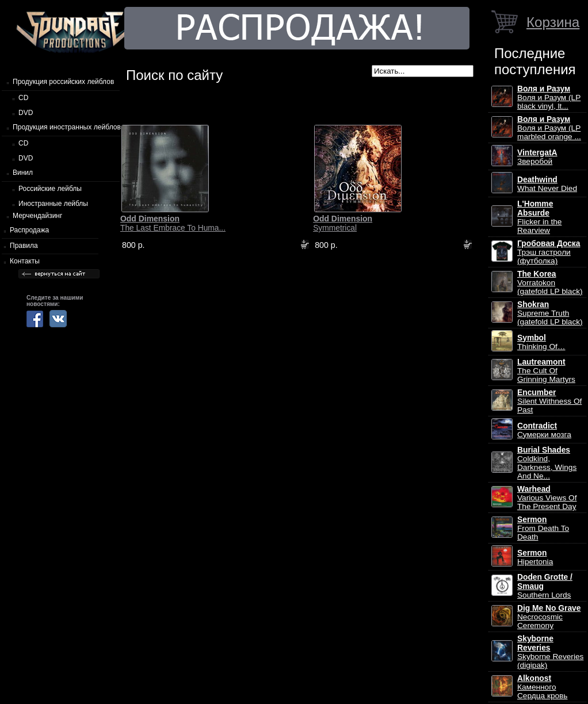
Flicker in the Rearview (539, 217)
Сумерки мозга (544, 430)
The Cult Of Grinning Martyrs (546, 371)
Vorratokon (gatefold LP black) (550, 283)
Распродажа (29, 230)
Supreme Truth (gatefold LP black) (550, 313)
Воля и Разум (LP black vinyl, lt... (549, 97)
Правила (24, 246)
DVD (26, 113)
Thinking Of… (541, 342)
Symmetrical (343, 223)
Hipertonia (535, 557)
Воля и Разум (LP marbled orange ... (549, 128)
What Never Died (547, 184)
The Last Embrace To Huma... (173, 223)
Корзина (553, 22)
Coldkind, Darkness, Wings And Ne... (547, 463)
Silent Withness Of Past (549, 401)
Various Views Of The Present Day (547, 498)
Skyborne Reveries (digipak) (550, 652)
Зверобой (537, 157)
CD (23, 98)
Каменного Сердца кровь (542, 687)
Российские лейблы (50, 189)
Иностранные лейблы (53, 204)
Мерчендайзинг (37, 216)
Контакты (25, 261)
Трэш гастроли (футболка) (549, 252)
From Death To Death (543, 528)
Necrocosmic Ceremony (549, 617)
